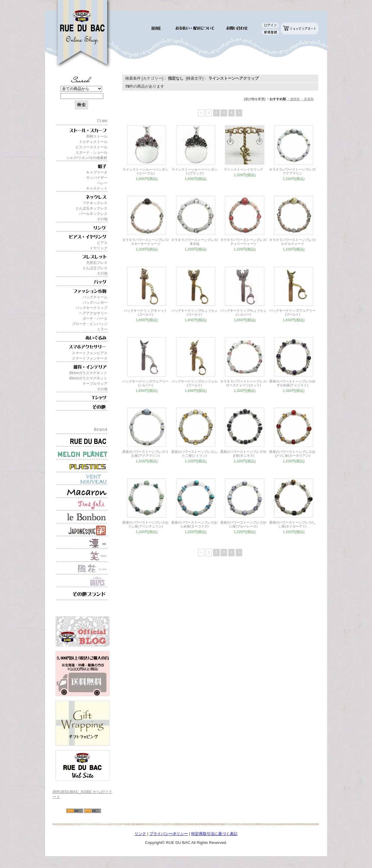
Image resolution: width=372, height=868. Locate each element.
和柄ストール (97, 136)
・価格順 (293, 99)
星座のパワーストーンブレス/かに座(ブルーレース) (244, 524)
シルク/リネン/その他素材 (87, 158)
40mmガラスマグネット (88, 378)
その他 (102, 219)
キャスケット (97, 188)
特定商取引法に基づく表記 (214, 834)
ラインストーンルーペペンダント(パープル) (145, 171)
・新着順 (307, 99)
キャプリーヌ (97, 172)
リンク (140, 834)
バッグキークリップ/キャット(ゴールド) (145, 312)
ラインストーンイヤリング (243, 169)
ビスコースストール (91, 147)
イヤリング (99, 248)
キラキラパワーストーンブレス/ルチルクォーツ (293, 242)
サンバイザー (97, 178)
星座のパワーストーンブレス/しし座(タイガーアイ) (293, 524)
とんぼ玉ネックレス (91, 208)
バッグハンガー (95, 303)
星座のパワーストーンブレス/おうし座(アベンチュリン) (146, 524)
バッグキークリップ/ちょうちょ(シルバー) (244, 312)
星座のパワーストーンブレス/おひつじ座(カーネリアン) (293, 454)
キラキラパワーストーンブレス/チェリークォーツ (244, 242)
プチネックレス (95, 203)
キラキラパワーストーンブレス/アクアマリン (293, 171)
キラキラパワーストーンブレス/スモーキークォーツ (146, 242)
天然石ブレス (97, 263)
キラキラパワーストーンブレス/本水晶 (195, 242)
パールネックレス (93, 214)
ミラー (102, 329)
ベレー (102, 183)
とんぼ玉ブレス (95, 268)
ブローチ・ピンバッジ (90, 324)
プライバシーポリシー (169, 834)
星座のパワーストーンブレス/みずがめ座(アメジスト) (293, 383)
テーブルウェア (95, 384)
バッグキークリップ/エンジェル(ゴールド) (195, 383)
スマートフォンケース (90, 358)
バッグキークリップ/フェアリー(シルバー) (146, 383)
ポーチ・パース (95, 319)
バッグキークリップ (91, 308)
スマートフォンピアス (90, 353)
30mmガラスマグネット (88, 373)
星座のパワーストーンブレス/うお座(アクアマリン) (146, 454)
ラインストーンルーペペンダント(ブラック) (194, 171)
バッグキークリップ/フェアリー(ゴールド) (293, 312)
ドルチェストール (93, 142)
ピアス (102, 243)
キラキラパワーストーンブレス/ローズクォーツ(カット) (244, 383)
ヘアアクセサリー (93, 313)
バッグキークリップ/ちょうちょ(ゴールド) (195, 312)
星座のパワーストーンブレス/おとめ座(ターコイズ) (195, 524)
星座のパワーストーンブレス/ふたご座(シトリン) (195, 454)
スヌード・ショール (91, 152)
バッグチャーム (95, 297)
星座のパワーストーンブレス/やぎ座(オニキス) (244, 454)
